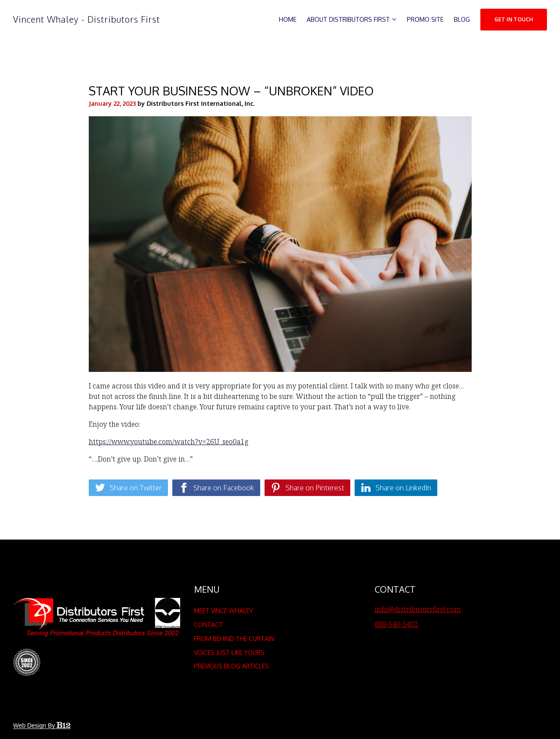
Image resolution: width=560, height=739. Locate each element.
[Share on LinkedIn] (396, 488)
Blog (462, 19)
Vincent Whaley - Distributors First (87, 19)
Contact (208, 625)
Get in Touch (514, 19)
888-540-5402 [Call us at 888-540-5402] (396, 624)
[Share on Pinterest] (307, 488)
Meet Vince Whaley (224, 611)
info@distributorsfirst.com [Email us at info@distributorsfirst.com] (418, 609)
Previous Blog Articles (231, 666)
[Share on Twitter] (128, 488)
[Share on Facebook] (216, 488)
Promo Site (425, 19)
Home (288, 19)
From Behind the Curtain (234, 639)
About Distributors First (348, 19)
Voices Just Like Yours (229, 653)
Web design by (42, 726)
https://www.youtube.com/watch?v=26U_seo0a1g (169, 442)
